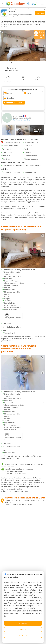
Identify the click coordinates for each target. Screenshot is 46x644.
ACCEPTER (23, 623)
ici (5, 616)
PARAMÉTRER (23, 629)
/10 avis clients (39, 35)
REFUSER (23, 636)
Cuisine (6, 324)
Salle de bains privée (11, 327)
